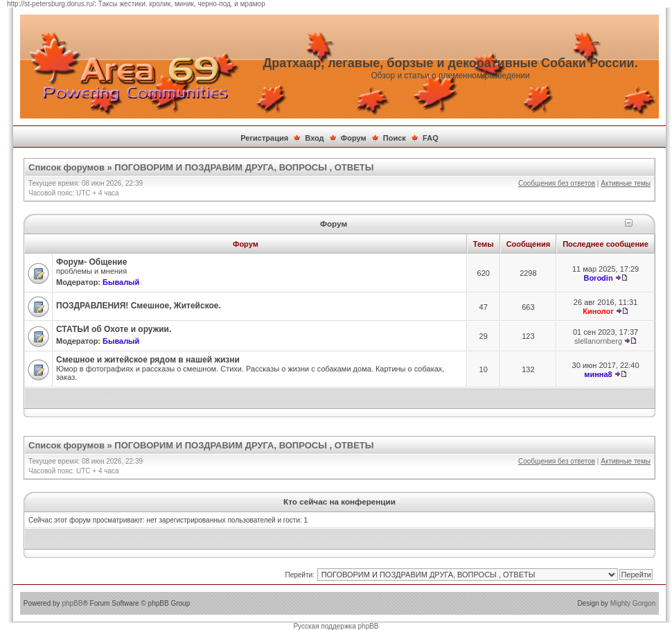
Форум (354, 138)
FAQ (431, 138)
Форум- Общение (91, 262)
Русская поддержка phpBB (336, 626)
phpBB (72, 603)
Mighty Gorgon (633, 603)
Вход (314, 138)
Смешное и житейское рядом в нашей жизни (148, 360)
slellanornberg (598, 341)
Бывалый (121, 282)
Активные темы (626, 183)
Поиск (395, 138)
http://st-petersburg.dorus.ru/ (51, 4)
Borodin (598, 278)
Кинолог (598, 311)
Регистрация (264, 138)
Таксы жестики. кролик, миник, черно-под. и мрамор (182, 4)
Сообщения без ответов (557, 183)
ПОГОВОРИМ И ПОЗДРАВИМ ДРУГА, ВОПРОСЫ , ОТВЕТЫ (244, 167)
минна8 (598, 374)
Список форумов (67, 167)
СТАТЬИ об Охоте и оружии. (114, 329)
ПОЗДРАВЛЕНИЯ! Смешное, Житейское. (139, 306)
